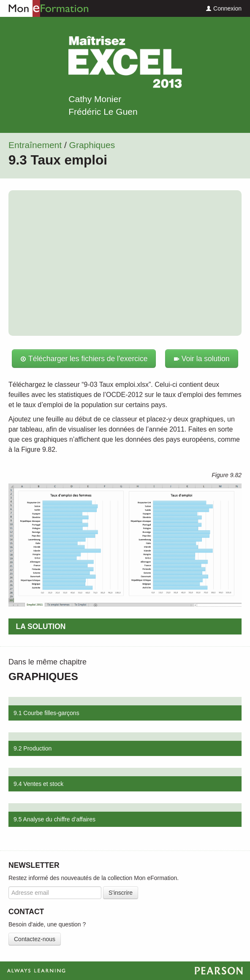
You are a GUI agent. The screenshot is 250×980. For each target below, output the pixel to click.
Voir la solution (202, 359)
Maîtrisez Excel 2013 (125, 62)
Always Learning (125, 971)
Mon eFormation (44, 8)
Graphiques (92, 145)
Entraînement (35, 145)
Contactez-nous (35, 939)
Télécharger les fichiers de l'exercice (84, 359)
